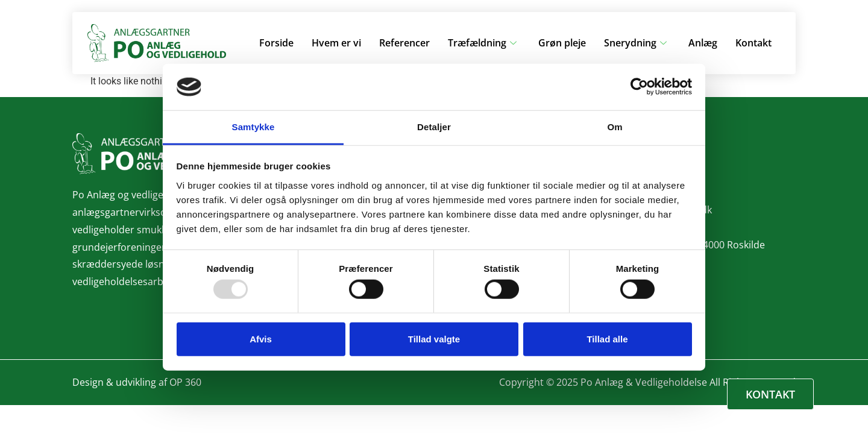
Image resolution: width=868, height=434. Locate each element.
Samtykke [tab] (253, 127)
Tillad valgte (434, 338)
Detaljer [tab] (434, 127)
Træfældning (482, 43)
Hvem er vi (336, 43)
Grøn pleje (562, 43)
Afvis (261, 338)
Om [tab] (615, 127)
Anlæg (703, 43)
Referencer (404, 43)
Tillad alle (607, 338)
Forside (276, 43)
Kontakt (753, 43)
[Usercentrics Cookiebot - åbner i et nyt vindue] (639, 87)
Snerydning (635, 43)
